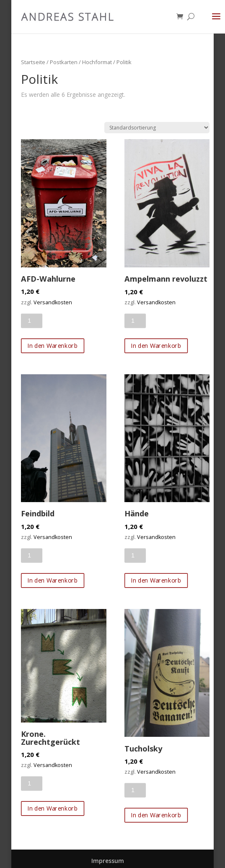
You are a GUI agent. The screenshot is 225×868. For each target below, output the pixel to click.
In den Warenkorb (53, 346)
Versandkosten (53, 302)
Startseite (33, 62)
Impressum (108, 861)
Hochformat (97, 62)
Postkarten (64, 62)
